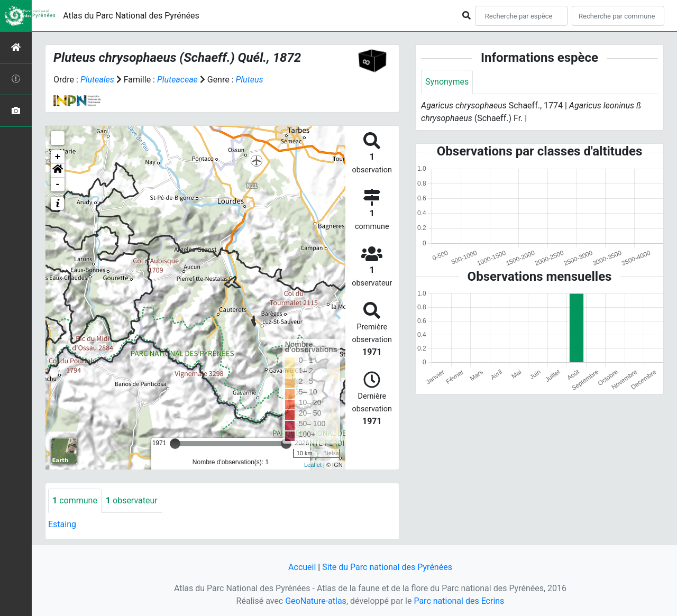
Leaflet (313, 465)
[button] (58, 171)
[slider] (175, 444)
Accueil (302, 567)
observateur (132, 500)
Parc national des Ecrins (459, 601)
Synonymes (447, 82)
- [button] (58, 185)
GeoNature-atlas (316, 601)
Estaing (62, 524)
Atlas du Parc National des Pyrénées (131, 16)
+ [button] (58, 157)
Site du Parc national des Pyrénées (387, 567)
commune (75, 500)
